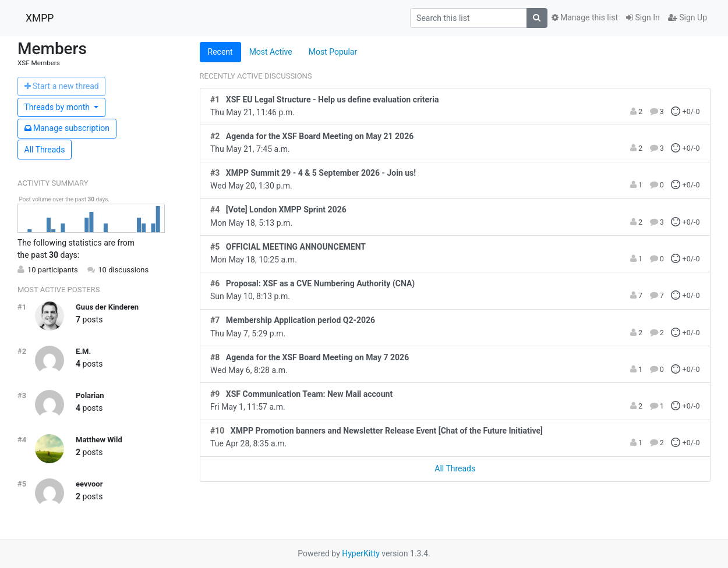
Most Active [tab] (271, 52)
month (58, 107)
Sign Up (688, 17)
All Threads (45, 150)
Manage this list (585, 17)
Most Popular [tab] (333, 52)
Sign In (643, 17)
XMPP (40, 18)
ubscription (67, 128)
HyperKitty (361, 553)
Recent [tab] (220, 52)
